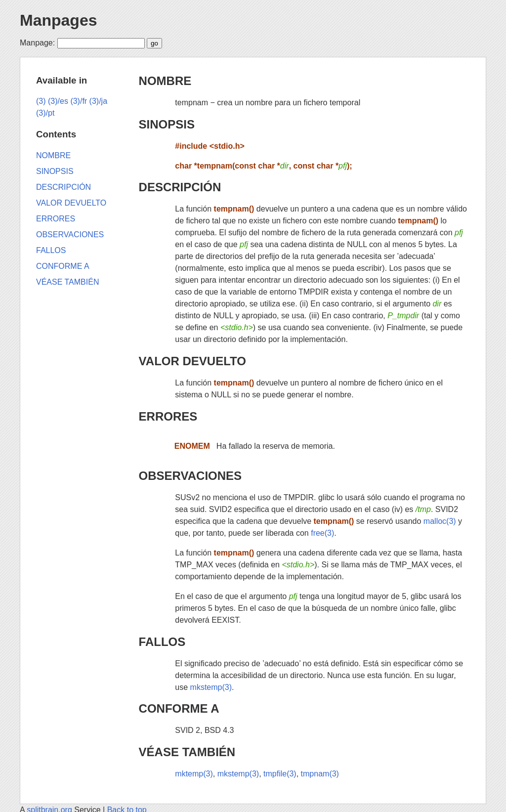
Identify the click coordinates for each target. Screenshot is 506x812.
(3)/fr (79, 101)
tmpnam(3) (320, 774)
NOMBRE (165, 81)
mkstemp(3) (211, 687)
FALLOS (162, 642)
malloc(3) (440, 521)
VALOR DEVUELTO (192, 361)
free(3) (322, 533)
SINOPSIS (167, 124)
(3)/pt (45, 113)
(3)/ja (98, 101)
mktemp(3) (194, 774)
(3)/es (58, 101)
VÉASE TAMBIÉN (187, 752)
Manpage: (37, 43)
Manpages (58, 20)
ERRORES (168, 416)
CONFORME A (179, 708)
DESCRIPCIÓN (180, 187)
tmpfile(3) (280, 774)
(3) (41, 101)
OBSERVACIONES (190, 476)
